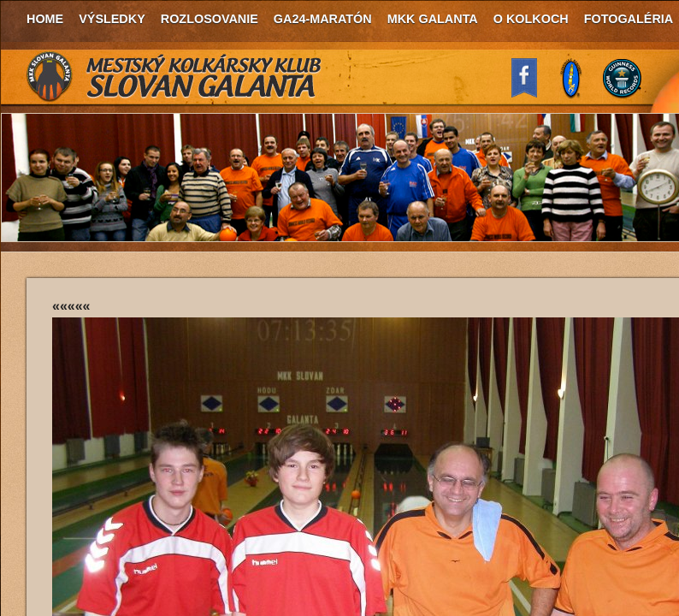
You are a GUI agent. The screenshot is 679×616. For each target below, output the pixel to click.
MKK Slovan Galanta (174, 77)
